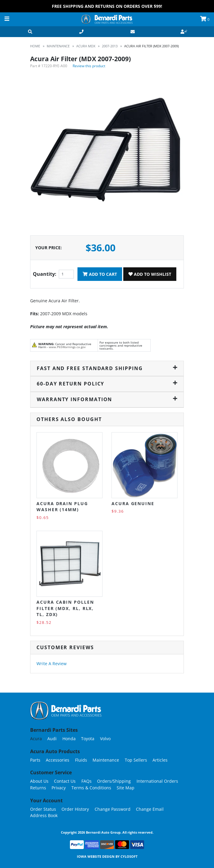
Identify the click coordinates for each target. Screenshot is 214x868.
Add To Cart (100, 274)
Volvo (105, 739)
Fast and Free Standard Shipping (107, 368)
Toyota (88, 739)
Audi (52, 739)
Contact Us (65, 781)
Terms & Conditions (91, 788)
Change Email (150, 809)
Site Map (126, 788)
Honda (69, 739)
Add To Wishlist (150, 274)
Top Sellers (136, 760)
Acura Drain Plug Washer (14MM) (62, 506)
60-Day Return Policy (107, 384)
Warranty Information (107, 399)
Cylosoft (129, 856)
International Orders (157, 781)
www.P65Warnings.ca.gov (67, 347)
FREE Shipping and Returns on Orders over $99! (107, 6)
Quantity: (45, 274)
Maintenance (106, 760)
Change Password (113, 809)
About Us (39, 781)
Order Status (43, 809)
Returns (38, 788)
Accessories (58, 760)
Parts (35, 760)
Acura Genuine (133, 503)
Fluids (81, 760)
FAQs (87, 781)
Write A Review (52, 664)
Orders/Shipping (114, 781)
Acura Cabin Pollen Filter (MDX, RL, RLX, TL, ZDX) (65, 608)
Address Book (44, 815)
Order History (75, 809)
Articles (160, 760)
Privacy (59, 788)
